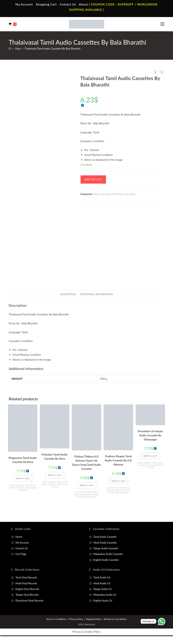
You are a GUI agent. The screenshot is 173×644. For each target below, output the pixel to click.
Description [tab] (68, 294)
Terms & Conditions (56, 619)
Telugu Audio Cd (103, 589)
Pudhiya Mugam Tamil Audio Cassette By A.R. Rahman (118, 460)
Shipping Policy (93, 619)
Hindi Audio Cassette (105, 543)
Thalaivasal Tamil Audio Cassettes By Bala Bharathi (52, 49)
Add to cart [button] (23, 478)
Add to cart (93, 179)
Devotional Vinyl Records (29, 601)
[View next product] (162, 72)
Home (19, 537)
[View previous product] (156, 72)
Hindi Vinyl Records (26, 583)
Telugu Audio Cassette (106, 548)
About (83, 4)
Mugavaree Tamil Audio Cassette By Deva (23, 460)
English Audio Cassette (106, 560)
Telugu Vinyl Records (27, 595)
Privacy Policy (76, 619)
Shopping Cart (46, 4)
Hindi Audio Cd (102, 583)
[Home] (10, 49)
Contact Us (68, 4)
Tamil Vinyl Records (26, 577)
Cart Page (21, 554)
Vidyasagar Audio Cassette (155, 466)
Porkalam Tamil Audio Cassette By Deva (55, 456)
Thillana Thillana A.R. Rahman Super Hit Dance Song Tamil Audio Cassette (86, 463)
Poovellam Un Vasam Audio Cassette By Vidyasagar (150, 435)
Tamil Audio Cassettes (123, 194)
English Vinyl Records (27, 589)
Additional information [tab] (96, 294)
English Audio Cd (103, 601)
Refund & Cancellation (115, 619)
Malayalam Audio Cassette (108, 554)
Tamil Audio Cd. (102, 577)
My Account (24, 4)
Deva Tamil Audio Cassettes (22, 486)
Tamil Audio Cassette (105, 537)
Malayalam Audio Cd (105, 595)
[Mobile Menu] (162, 24)
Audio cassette (102, 194)
